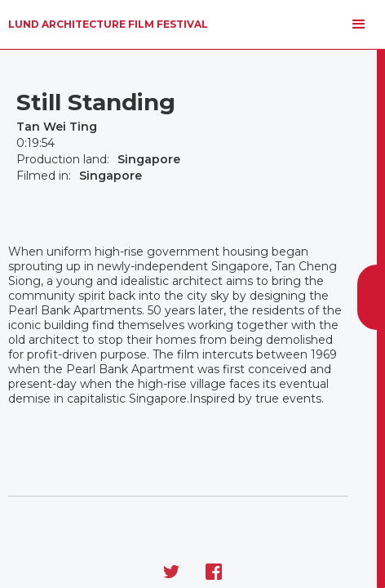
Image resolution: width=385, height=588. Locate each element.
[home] (108, 24)
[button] (359, 24)
